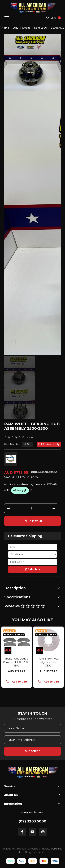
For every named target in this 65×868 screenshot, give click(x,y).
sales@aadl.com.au (32, 813)
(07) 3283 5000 (32, 821)
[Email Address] (32, 740)
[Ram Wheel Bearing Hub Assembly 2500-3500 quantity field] (31, 508)
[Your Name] (32, 728)
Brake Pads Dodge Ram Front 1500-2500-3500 (17, 662)
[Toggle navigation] (7, 18)
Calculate (32, 569)
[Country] (32, 554)
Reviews (25, 606)
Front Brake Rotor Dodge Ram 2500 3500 (48, 662)
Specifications (17, 597)
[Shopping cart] (53, 18)
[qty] (32, 547)
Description (15, 588)
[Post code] (32, 562)
